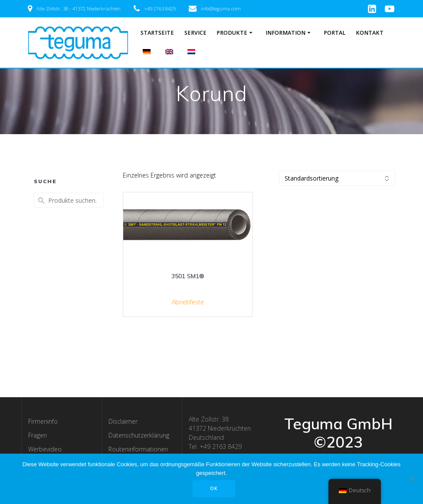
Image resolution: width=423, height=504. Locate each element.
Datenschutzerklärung (139, 435)
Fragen (38, 435)
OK (214, 488)
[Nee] (412, 479)
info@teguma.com (221, 8)
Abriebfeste (188, 302)
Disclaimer (123, 421)
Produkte (232, 33)
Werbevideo (45, 449)
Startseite (157, 33)
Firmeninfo (43, 421)
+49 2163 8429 (160, 8)
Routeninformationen (138, 449)
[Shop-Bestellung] (337, 178)
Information (285, 33)
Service (195, 33)
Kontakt (370, 33)
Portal (334, 33)
